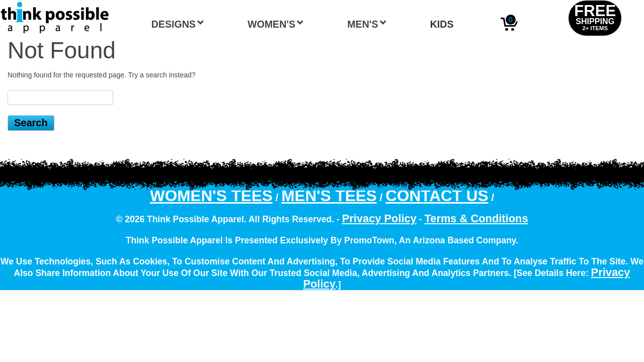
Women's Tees (211, 196)
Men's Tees (329, 196)
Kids (442, 24)
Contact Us (437, 196)
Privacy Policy (379, 218)
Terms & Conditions (476, 218)
